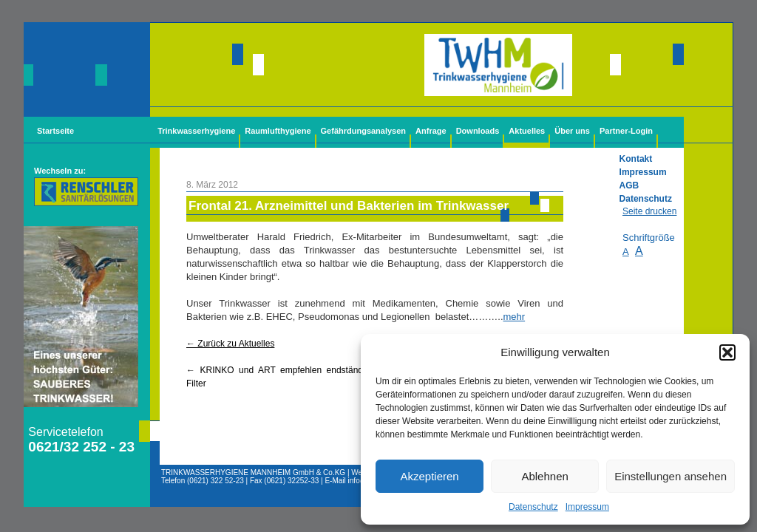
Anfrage (431, 131)
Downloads (478, 131)
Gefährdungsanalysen (364, 131)
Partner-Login (626, 131)
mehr (515, 317)
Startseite (55, 131)
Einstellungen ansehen (671, 476)
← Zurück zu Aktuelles (230, 344)
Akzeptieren (429, 476)
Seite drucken (649, 211)
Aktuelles (527, 131)
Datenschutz (533, 507)
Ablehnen (544, 476)
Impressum (587, 507)
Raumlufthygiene (278, 131)
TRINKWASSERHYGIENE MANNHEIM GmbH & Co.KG (253, 473)
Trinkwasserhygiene (196, 131)
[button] (727, 352)
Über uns (572, 131)
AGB (629, 185)
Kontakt (636, 159)
